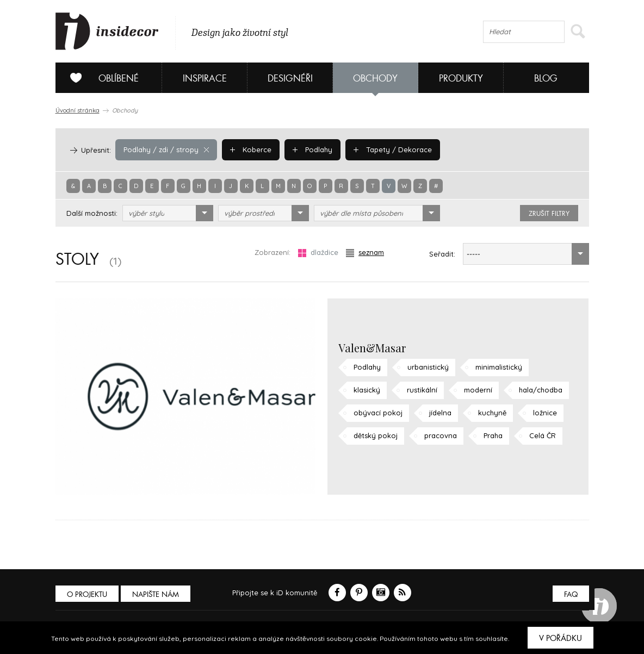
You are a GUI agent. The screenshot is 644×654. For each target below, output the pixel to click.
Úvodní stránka (78, 110)
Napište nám (156, 594)
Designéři (290, 79)
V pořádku (561, 638)
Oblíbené (100, 78)
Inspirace (205, 79)
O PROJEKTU (87, 594)
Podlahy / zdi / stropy (166, 150)
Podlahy (312, 150)
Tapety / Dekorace (393, 150)
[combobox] (168, 213)
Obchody (375, 79)
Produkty (461, 79)
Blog (546, 79)
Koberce (251, 150)
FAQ (571, 594)
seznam (365, 253)
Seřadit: (442, 254)
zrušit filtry (549, 214)
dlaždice (318, 253)
